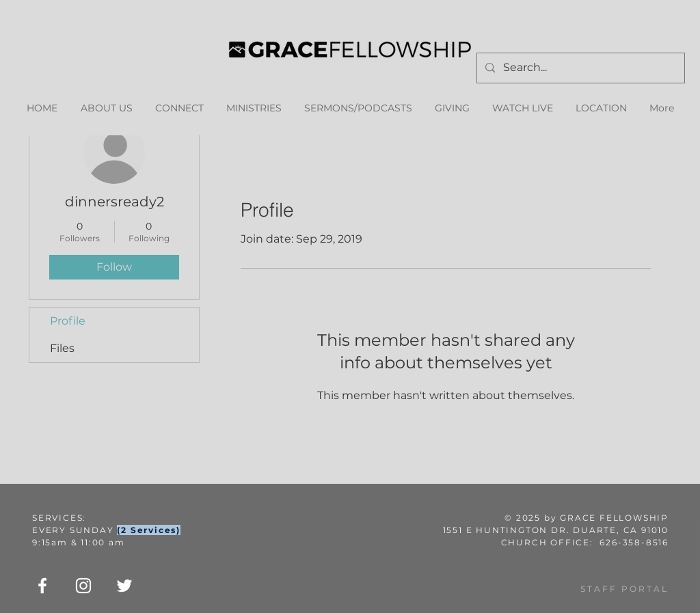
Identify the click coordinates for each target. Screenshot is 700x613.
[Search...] (579, 68)
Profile (68, 321)
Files (62, 348)
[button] (254, 108)
